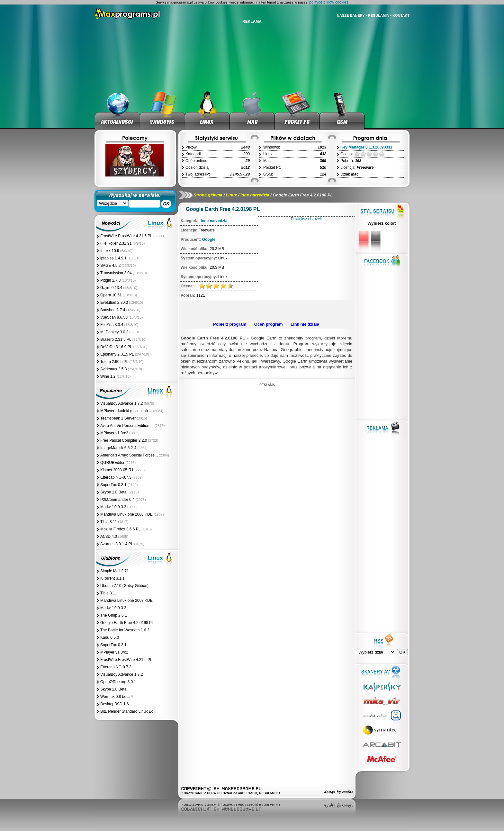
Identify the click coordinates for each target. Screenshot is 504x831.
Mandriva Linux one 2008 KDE (126, 514)
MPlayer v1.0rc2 (114, 433)
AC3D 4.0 (109, 537)
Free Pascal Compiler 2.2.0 (124, 440)
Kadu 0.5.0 (110, 637)
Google (209, 239)
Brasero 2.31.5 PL (116, 339)
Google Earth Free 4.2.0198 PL (127, 623)
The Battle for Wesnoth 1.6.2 (125, 630)
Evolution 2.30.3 (114, 303)
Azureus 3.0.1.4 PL (117, 544)
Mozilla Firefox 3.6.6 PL (120, 529)
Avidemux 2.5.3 (114, 369)
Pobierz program (230, 324)
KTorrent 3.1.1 (112, 578)
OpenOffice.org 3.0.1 (118, 682)
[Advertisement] (266, 310)
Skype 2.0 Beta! (114, 492)
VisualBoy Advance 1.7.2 (122, 403)
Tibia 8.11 (109, 522)
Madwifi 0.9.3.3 (113, 507)
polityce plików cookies (329, 2)
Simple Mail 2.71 (115, 571)
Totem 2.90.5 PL (114, 362)
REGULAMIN (378, 15)
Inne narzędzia (255, 195)
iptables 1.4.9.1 (113, 258)
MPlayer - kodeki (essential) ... (126, 411)
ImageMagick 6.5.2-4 (118, 448)
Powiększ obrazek (306, 219)
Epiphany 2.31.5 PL (117, 354)
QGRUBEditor (112, 463)
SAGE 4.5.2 (110, 266)
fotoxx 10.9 (110, 251)
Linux (231, 195)
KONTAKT (401, 15)
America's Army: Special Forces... (129, 455)
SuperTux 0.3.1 (113, 485)
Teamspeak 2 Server (118, 418)
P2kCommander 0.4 (117, 500)
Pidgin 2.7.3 (110, 280)
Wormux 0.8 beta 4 (117, 697)
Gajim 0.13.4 (111, 288)
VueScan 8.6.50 (114, 317)
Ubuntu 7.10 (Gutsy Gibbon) (124, 586)
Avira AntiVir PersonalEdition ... (127, 426)
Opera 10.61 (111, 295)
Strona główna (208, 195)
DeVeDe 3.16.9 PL (116, 347)
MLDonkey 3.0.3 (114, 332)
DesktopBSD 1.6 (115, 704)
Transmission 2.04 (116, 273)
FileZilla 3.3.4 (112, 325)
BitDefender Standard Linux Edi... (129, 711)
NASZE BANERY (351, 15)
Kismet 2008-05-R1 (117, 470)
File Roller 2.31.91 (116, 243)
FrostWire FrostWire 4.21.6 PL (126, 236)
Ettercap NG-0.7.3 (116, 477)
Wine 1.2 (108, 376)
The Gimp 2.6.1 (114, 615)
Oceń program (269, 324)
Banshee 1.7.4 (113, 310)
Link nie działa (305, 324)
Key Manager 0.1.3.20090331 (366, 147)
